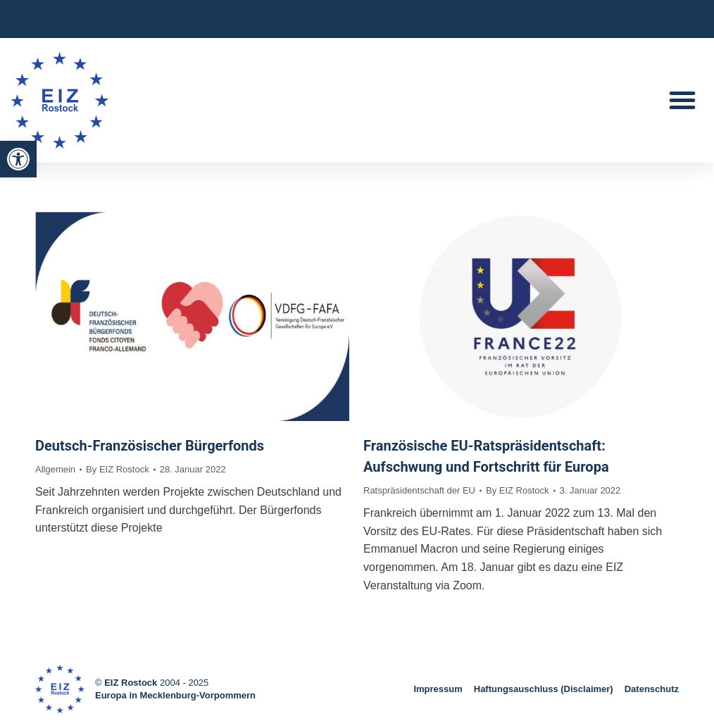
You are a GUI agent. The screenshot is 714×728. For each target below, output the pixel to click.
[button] (18, 159)
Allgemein (55, 469)
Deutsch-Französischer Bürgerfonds (150, 446)
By (118, 469)
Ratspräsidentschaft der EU (419, 490)
